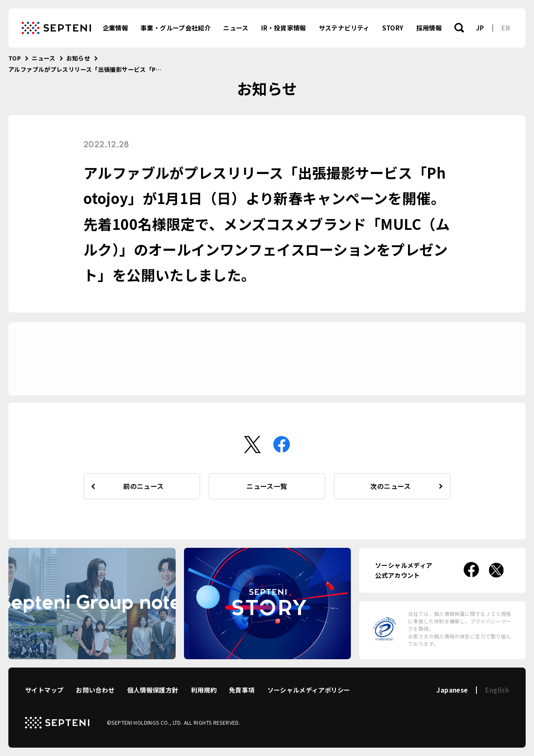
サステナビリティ (344, 28)
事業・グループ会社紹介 (176, 28)
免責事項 (242, 690)
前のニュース (143, 486)
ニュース (236, 28)
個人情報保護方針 (153, 690)
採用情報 (429, 28)
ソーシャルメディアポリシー (309, 690)
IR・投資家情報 (284, 28)
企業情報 (116, 28)
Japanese (452, 690)
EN (506, 28)
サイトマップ (44, 690)
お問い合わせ (95, 690)
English (497, 690)
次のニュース (390, 486)
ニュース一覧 (267, 486)
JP (480, 28)
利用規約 (204, 690)
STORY (393, 28)
